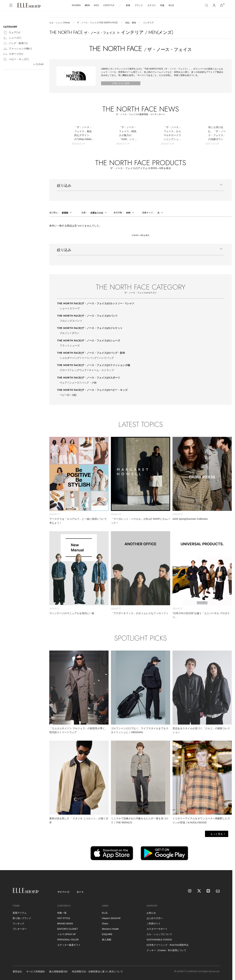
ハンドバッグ (106, 358)
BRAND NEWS (65, 924)
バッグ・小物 (89, 383)
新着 (128, 5)
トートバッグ (89, 358)
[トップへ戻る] (225, 863)
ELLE (171, 5)
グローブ (65, 370)
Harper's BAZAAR (111, 918)
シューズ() (12, 38)
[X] (199, 891)
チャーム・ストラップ (101, 370)
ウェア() (12, 33)
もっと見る (217, 834)
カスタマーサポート (157, 929)
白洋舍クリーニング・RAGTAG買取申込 (168, 945)
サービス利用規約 (36, 972)
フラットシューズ (70, 346)
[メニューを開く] (11, 5)
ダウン (76, 333)
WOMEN (76, 5)
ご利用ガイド (154, 924)
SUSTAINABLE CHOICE (159, 940)
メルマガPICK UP (67, 934)
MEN (87, 5)
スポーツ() (13, 54)
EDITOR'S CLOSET (68, 929)
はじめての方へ (155, 918)
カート (80, 892)
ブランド (139, 5)
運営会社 (17, 972)
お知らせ (151, 913)
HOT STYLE (64, 918)
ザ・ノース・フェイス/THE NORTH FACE (98, 23)
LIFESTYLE (109, 5)
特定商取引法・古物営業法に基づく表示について (97, 972)
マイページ (63, 892)
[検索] (207, 5)
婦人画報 (107, 940)
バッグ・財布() (15, 43)
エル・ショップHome (60, 23)
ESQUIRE (107, 934)
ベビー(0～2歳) (68, 395)
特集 (162, 5)
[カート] (222, 5)
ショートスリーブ (70, 308)
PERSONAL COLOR (68, 940)
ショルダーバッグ (70, 358)
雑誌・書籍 (131, 23)
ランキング (18, 924)
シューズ (74, 383)
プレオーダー (20, 929)
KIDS (96, 5)
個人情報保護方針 (58, 972)
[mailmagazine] (218, 891)
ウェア (63, 383)
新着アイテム (20, 913)
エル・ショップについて (159, 934)
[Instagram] (190, 891)
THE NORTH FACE (96, 303)
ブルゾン (65, 333)
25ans (105, 924)
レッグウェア (79, 370)
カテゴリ (152, 5)
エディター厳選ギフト (69, 945)
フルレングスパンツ (71, 321)
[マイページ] (214, 5)
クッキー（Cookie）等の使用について (166, 950)
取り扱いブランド (22, 918)
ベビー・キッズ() (16, 59)
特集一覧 (62, 913)
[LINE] (209, 891)
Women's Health (110, 929)
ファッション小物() (17, 49)
